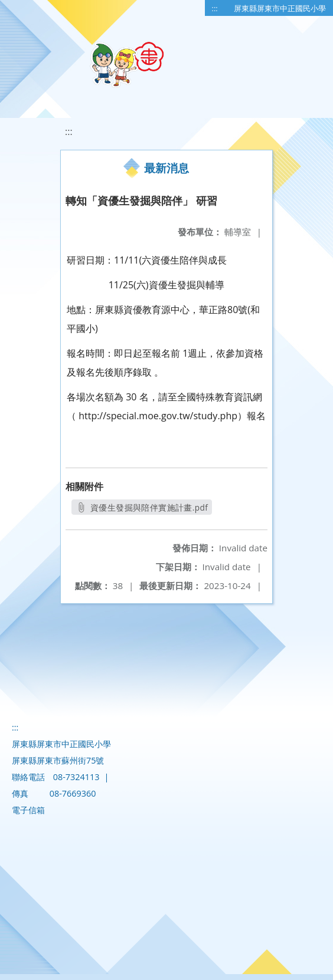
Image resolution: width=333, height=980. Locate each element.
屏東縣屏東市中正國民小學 (280, 8)
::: (215, 8)
